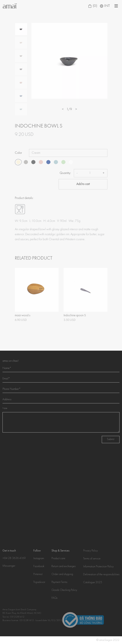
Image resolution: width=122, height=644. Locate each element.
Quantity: (65, 173)
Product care (58, 559)
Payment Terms (59, 582)
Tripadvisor (39, 582)
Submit (111, 439)
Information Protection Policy (98, 567)
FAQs (55, 598)
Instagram (39, 559)
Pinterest (38, 574)
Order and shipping (62, 574)
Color (18, 153)
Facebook (39, 566)
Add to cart (83, 184)
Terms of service (92, 559)
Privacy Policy (91, 551)
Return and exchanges (64, 566)
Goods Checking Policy (64, 590)
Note (5, 408)
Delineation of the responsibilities (101, 575)
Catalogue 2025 (93, 583)
